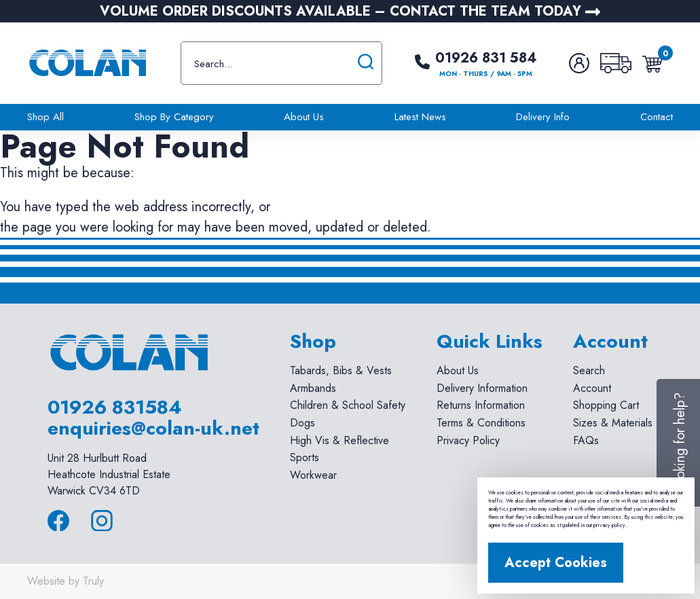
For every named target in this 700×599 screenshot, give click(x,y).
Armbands (313, 388)
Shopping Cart (606, 405)
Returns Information (481, 405)
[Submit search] (366, 63)
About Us (304, 117)
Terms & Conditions (481, 423)
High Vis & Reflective (339, 440)
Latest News (420, 117)
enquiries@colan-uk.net (153, 428)
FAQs (586, 440)
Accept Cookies (556, 563)
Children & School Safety (348, 405)
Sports (305, 457)
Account (592, 388)
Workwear (313, 475)
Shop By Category (174, 117)
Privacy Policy (468, 440)
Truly (93, 581)
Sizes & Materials (613, 423)
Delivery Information (482, 388)
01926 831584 (115, 407)
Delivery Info (543, 117)
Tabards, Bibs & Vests (341, 370)
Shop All (45, 117)
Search (589, 370)
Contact (657, 117)
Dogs (302, 423)
